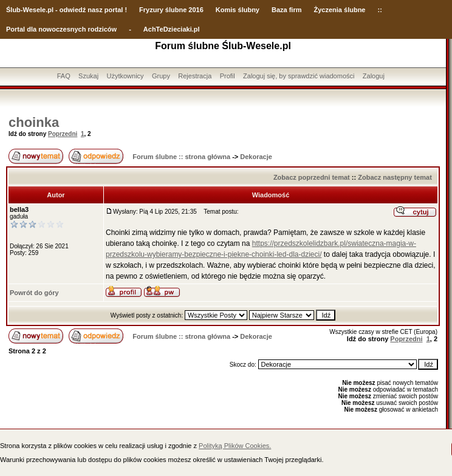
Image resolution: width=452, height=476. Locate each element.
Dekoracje (256, 157)
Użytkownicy (125, 76)
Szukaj (88, 76)
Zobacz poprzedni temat (312, 177)
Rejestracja (195, 76)
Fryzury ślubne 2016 (171, 10)
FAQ (64, 76)
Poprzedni (63, 134)
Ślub (13, 10)
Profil (228, 76)
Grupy (161, 76)
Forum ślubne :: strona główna (181, 157)
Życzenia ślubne (340, 10)
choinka (34, 122)
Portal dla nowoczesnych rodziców (61, 29)
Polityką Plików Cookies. (235, 446)
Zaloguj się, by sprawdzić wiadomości (299, 76)
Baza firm (287, 10)
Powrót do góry (34, 293)
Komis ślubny (238, 10)
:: (379, 10)
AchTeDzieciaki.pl (172, 29)
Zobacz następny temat (395, 177)
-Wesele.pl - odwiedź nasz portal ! (74, 10)
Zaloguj (374, 76)
